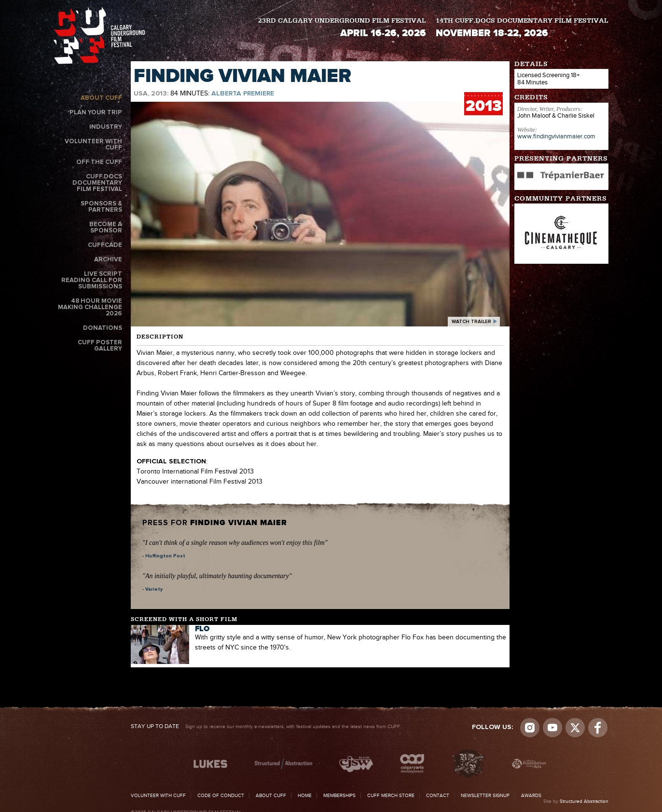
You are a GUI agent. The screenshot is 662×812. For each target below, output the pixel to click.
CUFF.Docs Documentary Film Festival (97, 183)
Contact (438, 796)
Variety (154, 589)
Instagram (530, 728)
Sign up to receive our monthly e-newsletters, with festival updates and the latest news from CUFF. (266, 727)
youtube (552, 728)
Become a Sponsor (106, 228)
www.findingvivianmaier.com (556, 136)
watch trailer (471, 322)
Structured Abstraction (584, 801)
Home (305, 796)
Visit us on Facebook (598, 728)
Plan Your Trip (96, 113)
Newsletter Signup (485, 796)
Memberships (339, 796)
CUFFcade (105, 245)
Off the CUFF (99, 162)
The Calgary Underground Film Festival (99, 35)
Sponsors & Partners (101, 207)
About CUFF (101, 98)
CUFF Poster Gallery (100, 346)
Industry (106, 127)
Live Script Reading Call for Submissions (92, 280)
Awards (531, 796)
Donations (103, 328)
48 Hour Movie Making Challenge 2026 (90, 307)
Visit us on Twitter (575, 728)
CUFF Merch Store (391, 796)
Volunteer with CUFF (93, 145)
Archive (108, 260)
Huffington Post (165, 556)
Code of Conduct (221, 796)
